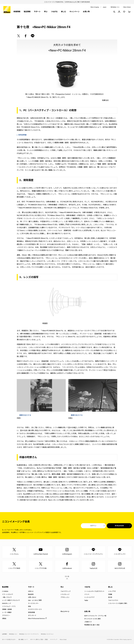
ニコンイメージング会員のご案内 (118, 603)
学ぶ (46, 12)
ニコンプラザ (112, 591)
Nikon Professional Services (36, 618)
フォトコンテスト (113, 600)
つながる (54, 12)
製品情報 (27, 12)
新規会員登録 (119, 526)
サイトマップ (54, 640)
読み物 (110, 597)
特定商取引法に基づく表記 (92, 625)
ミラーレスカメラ (8, 594)
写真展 (110, 594)
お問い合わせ (32, 597)
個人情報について (23, 640)
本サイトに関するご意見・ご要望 (39, 640)
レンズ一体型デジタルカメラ (11, 600)
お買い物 (86, 12)
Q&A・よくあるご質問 (35, 600)
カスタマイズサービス (35, 609)
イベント (87, 594)
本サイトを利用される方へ (9, 640)
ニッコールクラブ (89, 597)
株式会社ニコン (115, 7)
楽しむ (64, 12)
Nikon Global (127, 7)
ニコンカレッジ (65, 594)
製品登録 (31, 594)
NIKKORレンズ (7, 603)
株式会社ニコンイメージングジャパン (29, 634)
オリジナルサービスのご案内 (92, 619)
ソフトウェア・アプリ (9, 606)
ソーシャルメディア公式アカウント (94, 591)
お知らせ (31, 591)
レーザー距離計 (7, 612)
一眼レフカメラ (7, 597)
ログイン (93, 526)
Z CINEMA (5, 591)
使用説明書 (31, 612)
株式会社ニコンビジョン (47, 634)
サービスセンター (33, 603)
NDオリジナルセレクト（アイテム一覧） (96, 616)
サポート (37, 12)
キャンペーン (74, 12)
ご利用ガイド (88, 622)
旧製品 (4, 618)
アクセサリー (6, 615)
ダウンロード (32, 615)
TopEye (86, 600)
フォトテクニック (66, 591)
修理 (29, 606)
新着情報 (17, 12)
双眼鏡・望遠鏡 (7, 609)
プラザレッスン (65, 597)
